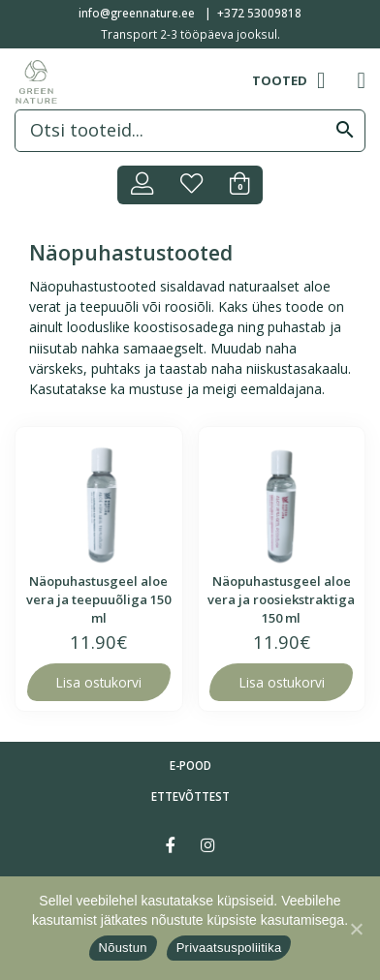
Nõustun (123, 948)
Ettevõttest (190, 796)
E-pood (190, 765)
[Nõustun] (356, 929)
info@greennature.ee (137, 13)
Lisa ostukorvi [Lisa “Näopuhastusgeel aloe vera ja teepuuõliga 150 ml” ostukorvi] (98, 682)
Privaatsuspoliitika (229, 948)
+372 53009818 (259, 13)
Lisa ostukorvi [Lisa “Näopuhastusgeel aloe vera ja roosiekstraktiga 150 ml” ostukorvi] (282, 682)
